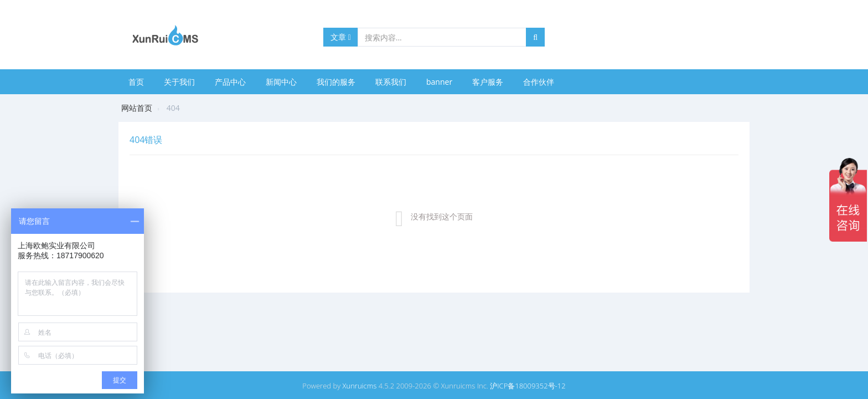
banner (439, 82)
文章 (341, 37)
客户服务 (488, 82)
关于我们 (179, 82)
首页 (136, 82)
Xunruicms (360, 386)
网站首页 (137, 108)
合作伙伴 (539, 82)
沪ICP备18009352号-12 (528, 386)
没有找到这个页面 (442, 216)
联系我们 (391, 82)
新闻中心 (281, 82)
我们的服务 (336, 82)
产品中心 (230, 82)
